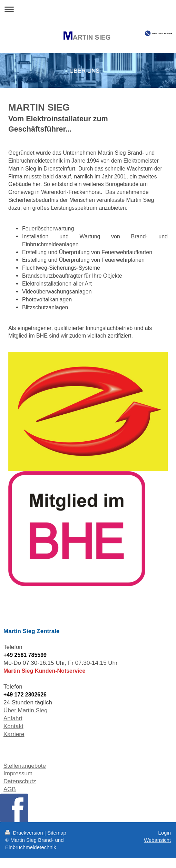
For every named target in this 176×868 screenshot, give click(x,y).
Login (164, 833)
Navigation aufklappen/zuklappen (88, 9)
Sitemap (57, 833)
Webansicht (157, 840)
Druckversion (25, 833)
